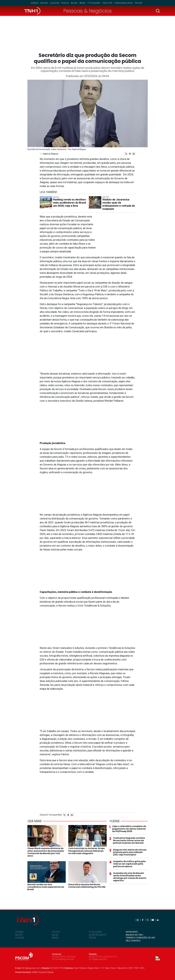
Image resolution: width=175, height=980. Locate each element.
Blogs (74, 3)
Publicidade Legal (124, 3)
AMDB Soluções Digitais (43, 972)
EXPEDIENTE (132, 932)
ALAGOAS (20, 938)
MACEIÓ (19, 935)
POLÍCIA (56, 932)
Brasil (83, 3)
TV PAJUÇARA (95, 932)
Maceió (44, 3)
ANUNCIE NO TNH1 (135, 935)
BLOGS (55, 935)
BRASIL (55, 938)
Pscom (138, 3)
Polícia (65, 3)
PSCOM (92, 938)
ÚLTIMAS (19, 932)
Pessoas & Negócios (87, 11)
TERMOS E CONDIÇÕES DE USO (140, 938)
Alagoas (55, 3)
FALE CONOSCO (133, 941)
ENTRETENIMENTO (98, 935)
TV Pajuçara (94, 3)
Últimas (35, 3)
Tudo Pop (107, 3)
